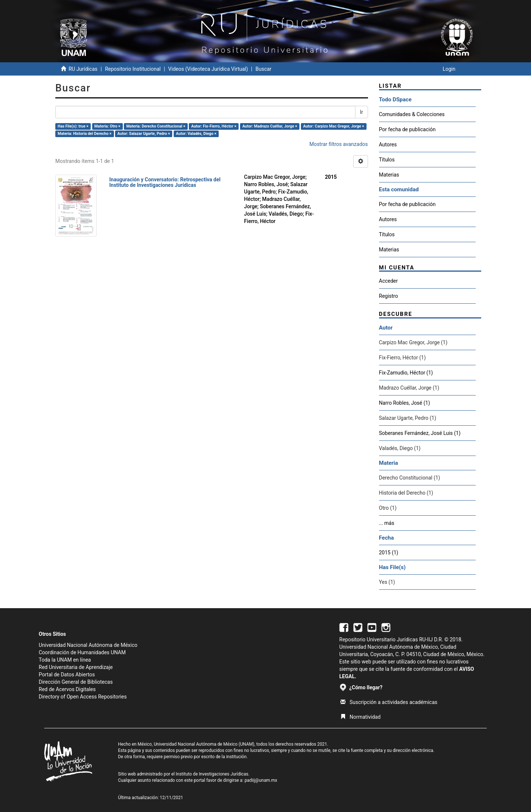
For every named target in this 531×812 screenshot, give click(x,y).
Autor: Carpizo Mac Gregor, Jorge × (334, 126)
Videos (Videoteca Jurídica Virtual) (208, 69)
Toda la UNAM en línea (65, 660)
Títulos (387, 160)
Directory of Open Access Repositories (83, 697)
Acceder (388, 281)
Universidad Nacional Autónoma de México (88, 645)
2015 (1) (389, 553)
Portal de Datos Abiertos (67, 675)
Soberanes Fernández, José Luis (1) (420, 433)
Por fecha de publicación (407, 129)
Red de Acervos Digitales (67, 689)
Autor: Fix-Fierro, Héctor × (214, 126)
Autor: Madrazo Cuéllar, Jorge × (270, 126)
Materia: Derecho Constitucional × (156, 126)
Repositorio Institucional (133, 69)
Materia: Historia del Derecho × (84, 134)
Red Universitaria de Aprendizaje (76, 667)
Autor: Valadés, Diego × (196, 134)
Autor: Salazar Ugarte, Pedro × (144, 134)
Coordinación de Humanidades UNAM (82, 652)
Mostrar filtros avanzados (339, 144)
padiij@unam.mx (261, 780)
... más (387, 523)
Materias (389, 175)
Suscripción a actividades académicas (389, 702)
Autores (388, 144)
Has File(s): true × (73, 126)
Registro (389, 296)
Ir (362, 112)
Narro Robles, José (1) (405, 403)
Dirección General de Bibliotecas (76, 682)
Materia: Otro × (107, 126)
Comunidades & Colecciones (412, 114)
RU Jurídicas (83, 69)
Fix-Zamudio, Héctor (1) (406, 373)
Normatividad (360, 717)
